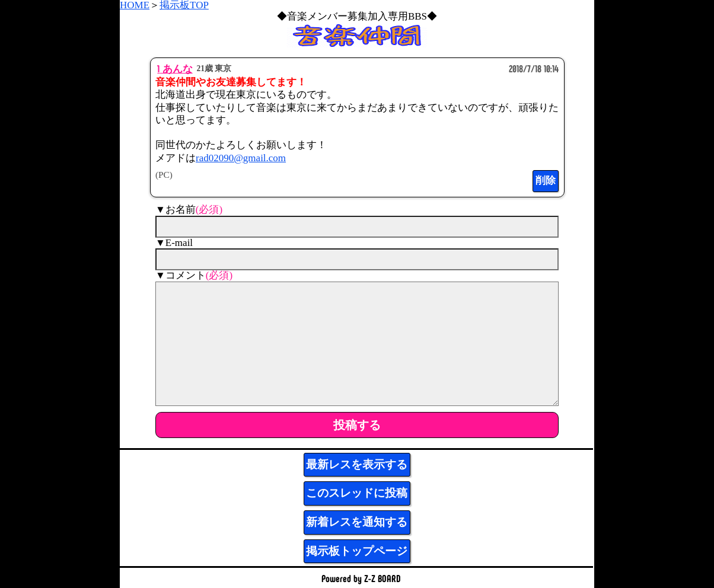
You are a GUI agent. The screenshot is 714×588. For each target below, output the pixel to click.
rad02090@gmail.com (241, 158)
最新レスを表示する (357, 464)
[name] (357, 227)
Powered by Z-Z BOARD (361, 578)
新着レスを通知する (357, 522)
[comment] (357, 344)
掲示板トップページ (357, 551)
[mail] (357, 259)
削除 (546, 180)
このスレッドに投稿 (357, 493)
